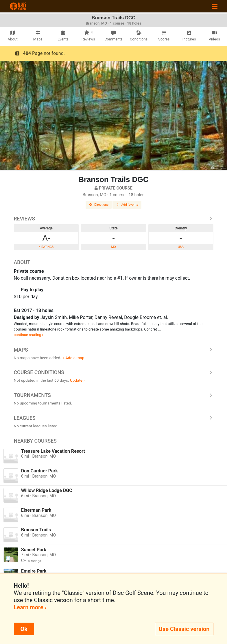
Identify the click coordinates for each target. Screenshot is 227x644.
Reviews (114, 219)
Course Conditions (114, 372)
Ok (24, 629)
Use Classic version (184, 629)
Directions (99, 205)
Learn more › (30, 607)
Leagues (114, 418)
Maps (114, 350)
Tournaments (114, 395)
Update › (77, 380)
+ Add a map (73, 358)
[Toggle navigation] (215, 6)
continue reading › (29, 335)
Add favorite (127, 205)
